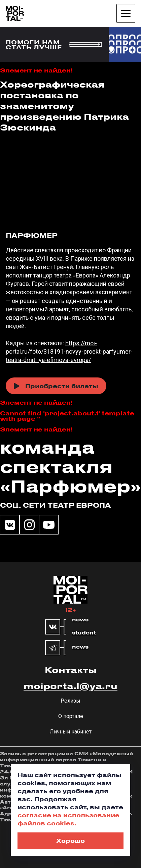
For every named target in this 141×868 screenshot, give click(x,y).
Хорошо (70, 840)
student (84, 633)
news (80, 620)
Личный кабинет (71, 732)
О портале (71, 716)
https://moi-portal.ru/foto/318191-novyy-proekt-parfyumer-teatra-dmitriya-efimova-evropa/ (69, 351)
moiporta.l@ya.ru (70, 686)
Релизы (70, 701)
